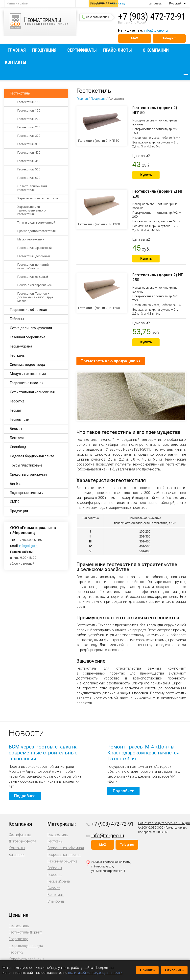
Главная (17, 50)
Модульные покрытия (28, 374)
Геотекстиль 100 (29, 102)
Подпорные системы (27, 493)
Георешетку (18, 939)
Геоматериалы (175, 828)
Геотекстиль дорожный (34, 256)
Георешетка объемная (28, 310)
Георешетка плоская (27, 383)
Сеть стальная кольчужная (32, 392)
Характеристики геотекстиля (38, 198)
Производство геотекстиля (36, 231)
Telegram (169, 38)
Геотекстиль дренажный (35, 248)
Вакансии (17, 855)
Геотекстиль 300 (29, 136)
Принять (147, 970)
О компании (156, 50)
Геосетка (17, 401)
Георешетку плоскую (26, 946)
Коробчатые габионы (26, 959)
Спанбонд (18, 447)
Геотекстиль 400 (29, 153)
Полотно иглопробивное (35, 285)
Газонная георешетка (28, 337)
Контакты (16, 62)
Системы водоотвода (27, 365)
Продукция (44, 50)
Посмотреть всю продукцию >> (111, 361)
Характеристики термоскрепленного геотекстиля (31, 210)
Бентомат (18, 438)
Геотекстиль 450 (29, 161)
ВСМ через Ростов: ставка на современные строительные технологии (43, 753)
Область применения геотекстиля (32, 188)
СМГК (14, 502)
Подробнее (25, 796)
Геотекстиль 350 (29, 144)
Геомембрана (21, 346)
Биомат (16, 429)
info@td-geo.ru (156, 30)
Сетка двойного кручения (31, 328)
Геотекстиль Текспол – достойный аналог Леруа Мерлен (35, 297)
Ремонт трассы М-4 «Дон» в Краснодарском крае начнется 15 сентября (143, 753)
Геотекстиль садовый (33, 277)
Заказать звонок (95, 17)
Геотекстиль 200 (29, 119)
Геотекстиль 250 (29, 127)
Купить (146, 175)
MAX (135, 38)
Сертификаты (82, 50)
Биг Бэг (16, 484)
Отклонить (174, 970)
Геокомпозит (20, 420)
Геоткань (17, 355)
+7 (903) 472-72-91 (152, 17)
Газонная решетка (62, 861)
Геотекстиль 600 (29, 178)
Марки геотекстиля (31, 239)
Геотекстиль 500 (29, 169)
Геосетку (16, 952)
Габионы (17, 319)
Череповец (118, 3)
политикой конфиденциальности (95, 973)
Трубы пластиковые (26, 465)
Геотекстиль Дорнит (25, 932)
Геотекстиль (20, 93)
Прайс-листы (118, 50)
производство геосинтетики (43, 21)
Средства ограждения (28, 474)
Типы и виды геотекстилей (36, 223)
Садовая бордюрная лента (32, 456)
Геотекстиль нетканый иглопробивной (33, 267)
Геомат (16, 410)
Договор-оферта (22, 841)
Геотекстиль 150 (29, 111)
